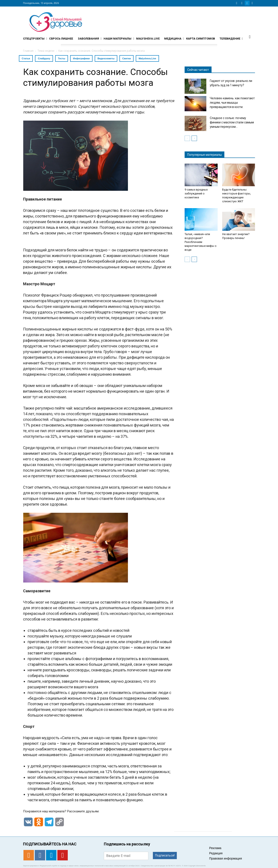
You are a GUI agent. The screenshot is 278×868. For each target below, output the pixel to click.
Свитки (127, 58)
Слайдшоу (44, 58)
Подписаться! (165, 855)
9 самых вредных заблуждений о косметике (196, 193)
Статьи (26, 58)
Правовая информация (226, 858)
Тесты (62, 58)
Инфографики (81, 58)
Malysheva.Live (147, 58)
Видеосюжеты (106, 58)
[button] (250, 37)
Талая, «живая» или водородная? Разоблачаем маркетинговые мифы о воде (201, 242)
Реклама (215, 848)
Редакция (216, 853)
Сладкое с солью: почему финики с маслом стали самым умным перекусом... (232, 122)
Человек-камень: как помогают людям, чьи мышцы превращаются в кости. (232, 103)
